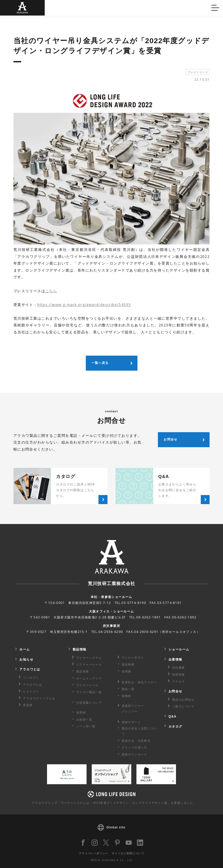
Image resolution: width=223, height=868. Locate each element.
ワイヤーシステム (89, 658)
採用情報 (179, 674)
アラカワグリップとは (39, 698)
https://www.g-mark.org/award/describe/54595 (84, 305)
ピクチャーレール (89, 664)
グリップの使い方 (134, 747)
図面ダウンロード (134, 754)
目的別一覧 (84, 719)
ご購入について (183, 706)
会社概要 (179, 667)
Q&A (13, 7)
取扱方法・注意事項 (136, 741)
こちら (51, 291)
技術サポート (131, 722)
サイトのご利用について (128, 853)
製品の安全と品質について (139, 731)
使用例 (81, 712)
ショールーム (179, 649)
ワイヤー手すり (133, 658)
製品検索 (83, 671)
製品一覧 (128, 689)
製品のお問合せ (183, 699)
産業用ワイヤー (133, 709)
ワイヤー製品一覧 (89, 692)
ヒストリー (31, 691)
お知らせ (26, 660)
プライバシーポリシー (94, 853)
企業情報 (175, 660)
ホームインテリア (89, 678)
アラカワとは (30, 669)
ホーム (25, 649)
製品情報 (80, 649)
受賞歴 (28, 705)
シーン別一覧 (86, 726)
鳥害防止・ (139, 682)
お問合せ (175, 691)
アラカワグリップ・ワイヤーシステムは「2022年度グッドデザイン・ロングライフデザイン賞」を (114, 803)
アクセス (179, 681)
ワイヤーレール (87, 685)
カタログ (127, 7)
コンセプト (31, 678)
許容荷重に (89, 703)
